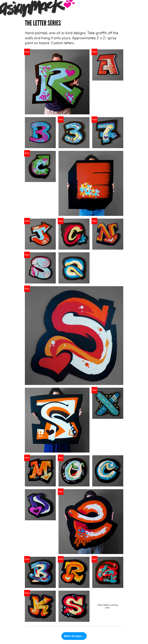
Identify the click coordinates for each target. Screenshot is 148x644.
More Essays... (74, 636)
